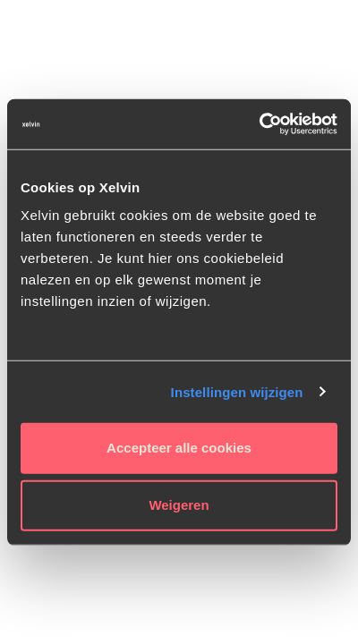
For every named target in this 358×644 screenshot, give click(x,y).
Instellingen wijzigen (237, 391)
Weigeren (179, 505)
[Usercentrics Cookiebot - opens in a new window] (259, 124)
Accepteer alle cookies (179, 448)
